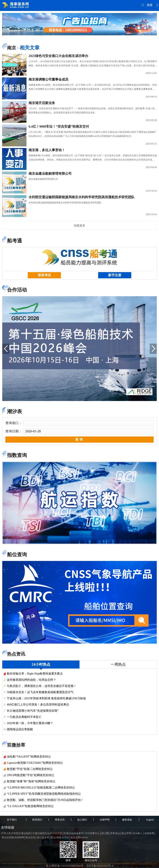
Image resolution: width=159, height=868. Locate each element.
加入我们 (82, 820)
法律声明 (105, 820)
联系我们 (37, 820)
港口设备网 (43, 837)
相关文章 (30, 48)
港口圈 (105, 833)
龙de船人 (138, 833)
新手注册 (115, 275)
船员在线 (30, 837)
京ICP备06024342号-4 (100, 866)
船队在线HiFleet (79, 837)
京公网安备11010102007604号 (64, 866)
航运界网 (126, 833)
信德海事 (149, 833)
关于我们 (12, 820)
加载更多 (79, 225)
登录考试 (44, 275)
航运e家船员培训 (60, 837)
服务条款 (127, 820)
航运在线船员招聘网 (13, 837)
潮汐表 (14, 411)
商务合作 (60, 820)
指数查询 (17, 455)
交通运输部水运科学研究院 (47, 833)
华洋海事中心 (92, 833)
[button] (6, 349)
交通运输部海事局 (73, 833)
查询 (79, 439)
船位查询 (17, 555)
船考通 (14, 241)
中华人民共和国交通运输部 (16, 833)
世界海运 (115, 833)
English (150, 820)
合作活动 (17, 290)
